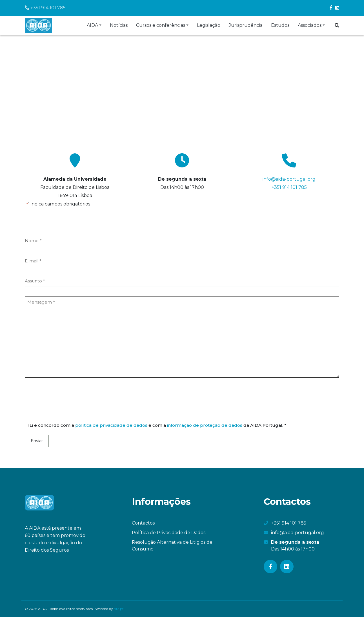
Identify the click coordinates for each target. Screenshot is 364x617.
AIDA (92, 25)
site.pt (119, 609)
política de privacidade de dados (111, 425)
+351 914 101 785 (45, 8)
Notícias (119, 25)
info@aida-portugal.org (289, 179)
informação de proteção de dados (205, 425)
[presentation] (68, 401)
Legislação (209, 25)
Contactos (143, 523)
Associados (310, 25)
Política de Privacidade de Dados (169, 533)
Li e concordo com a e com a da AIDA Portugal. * (158, 425)
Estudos (280, 25)
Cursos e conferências (161, 25)
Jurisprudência (246, 25)
